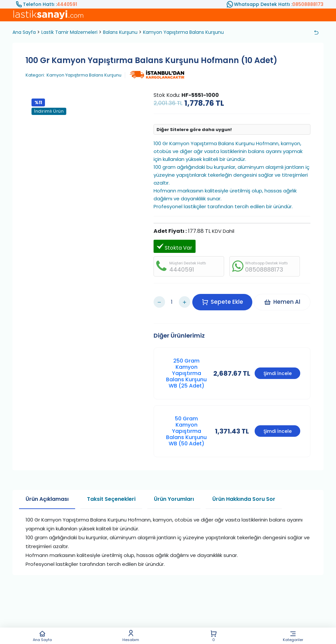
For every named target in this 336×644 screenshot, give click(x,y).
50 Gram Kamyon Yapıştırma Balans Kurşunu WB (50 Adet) (186, 423)
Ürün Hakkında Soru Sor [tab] (244, 491)
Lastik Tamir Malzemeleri (69, 32)
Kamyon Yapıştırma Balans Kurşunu (183, 32)
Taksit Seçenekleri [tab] (111, 491)
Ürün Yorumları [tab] (174, 491)
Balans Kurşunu (120, 32)
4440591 (67, 4)
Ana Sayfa (42, 636)
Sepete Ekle (225, 298)
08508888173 (308, 4)
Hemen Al (285, 298)
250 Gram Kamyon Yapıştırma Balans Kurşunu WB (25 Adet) (186, 365)
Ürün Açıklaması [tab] (47, 491)
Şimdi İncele (278, 365)
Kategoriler (293, 636)
